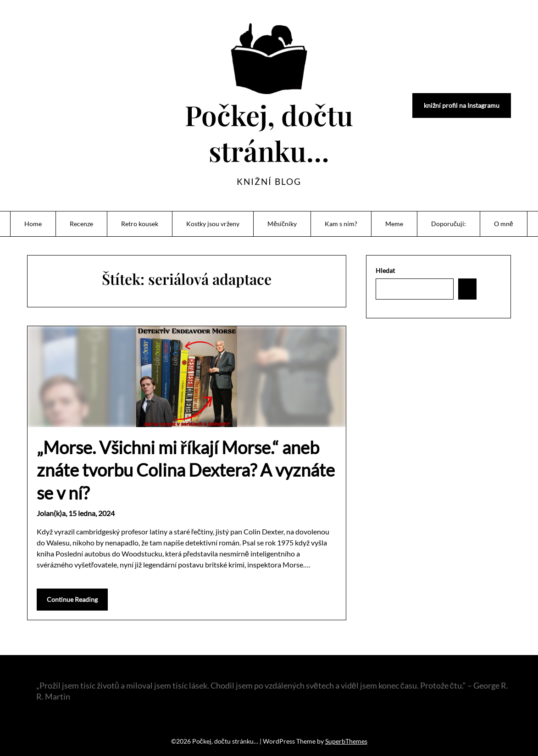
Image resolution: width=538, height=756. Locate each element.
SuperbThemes (346, 741)
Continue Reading (72, 599)
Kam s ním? (341, 224)
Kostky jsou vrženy (213, 224)
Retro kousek (140, 224)
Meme (394, 224)
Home (33, 224)
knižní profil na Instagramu (462, 105)
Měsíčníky (282, 224)
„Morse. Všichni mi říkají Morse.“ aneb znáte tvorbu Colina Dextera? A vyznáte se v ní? (186, 470)
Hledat (385, 270)
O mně (504, 224)
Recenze (81, 224)
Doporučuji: (449, 224)
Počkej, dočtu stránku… (269, 133)
